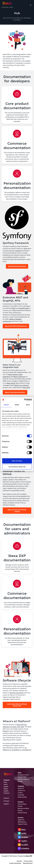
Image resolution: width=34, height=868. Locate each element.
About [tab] (28, 405)
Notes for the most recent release (17, 511)
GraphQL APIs (24, 308)
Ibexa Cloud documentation (15, 392)
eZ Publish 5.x (17, 750)
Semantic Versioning (17, 693)
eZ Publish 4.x (27, 750)
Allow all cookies (17, 461)
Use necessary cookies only (17, 467)
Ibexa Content (13, 374)
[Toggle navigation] (31, 5)
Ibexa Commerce (19, 377)
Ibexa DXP (26, 387)
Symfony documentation (17, 266)
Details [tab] (17, 405)
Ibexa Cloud (11, 383)
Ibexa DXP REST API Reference (16, 326)
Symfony (18, 251)
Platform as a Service (21, 385)
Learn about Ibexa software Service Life (17, 705)
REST (14, 308)
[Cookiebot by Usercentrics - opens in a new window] (24, 400)
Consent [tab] (6, 405)
